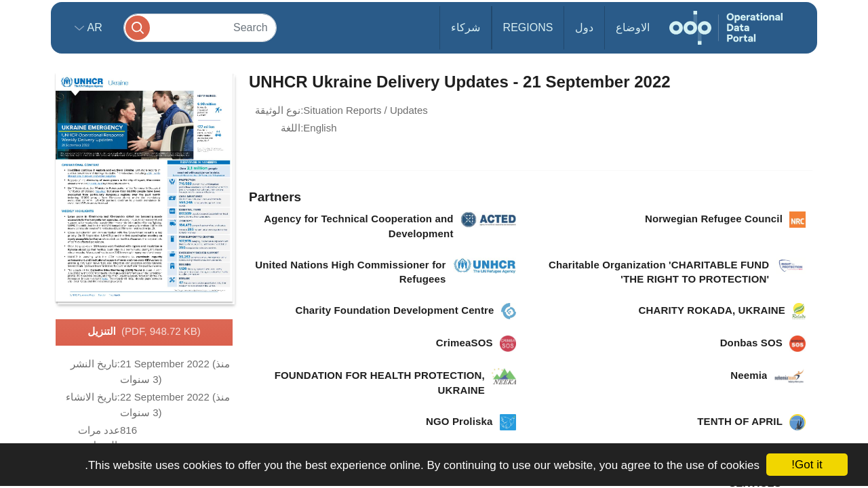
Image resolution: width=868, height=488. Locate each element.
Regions (528, 27)
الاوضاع (633, 27)
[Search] (200, 27)
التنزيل (144, 332)
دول (584, 27)
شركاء (466, 27)
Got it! (807, 465)
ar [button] (93, 27)
